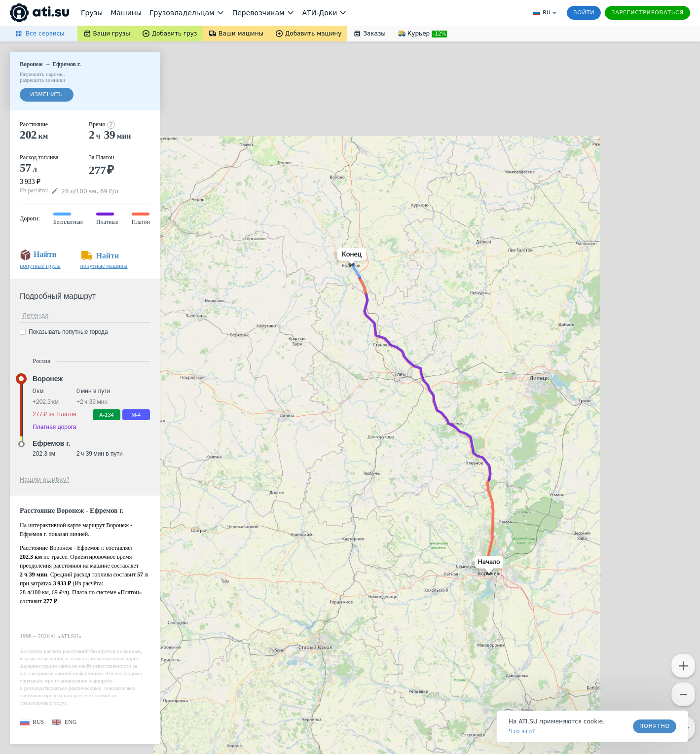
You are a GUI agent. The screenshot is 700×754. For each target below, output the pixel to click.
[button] (487, 565)
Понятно (655, 726)
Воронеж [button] (48, 379)
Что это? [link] (522, 731)
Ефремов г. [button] (51, 443)
